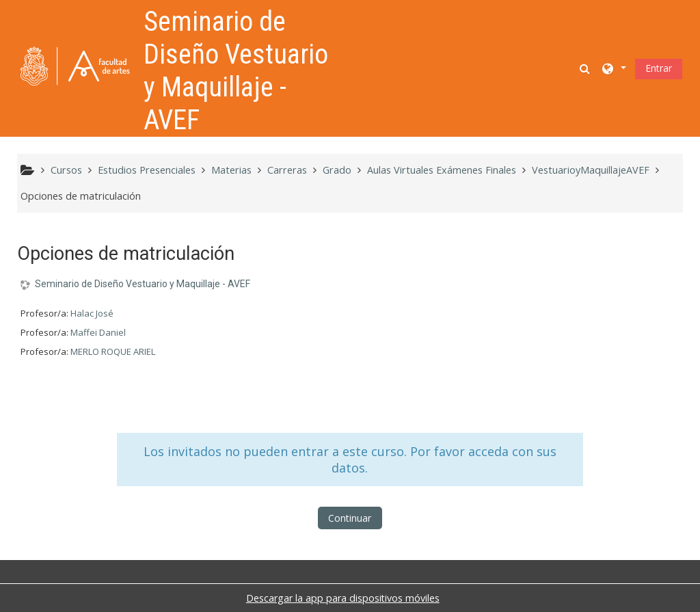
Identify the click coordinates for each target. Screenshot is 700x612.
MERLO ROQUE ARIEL (113, 351)
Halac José (92, 313)
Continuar (350, 518)
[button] (586, 68)
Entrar (659, 68)
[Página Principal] (75, 67)
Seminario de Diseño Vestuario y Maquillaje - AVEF (143, 284)
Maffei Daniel (98, 332)
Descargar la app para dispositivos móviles (343, 598)
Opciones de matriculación (81, 196)
